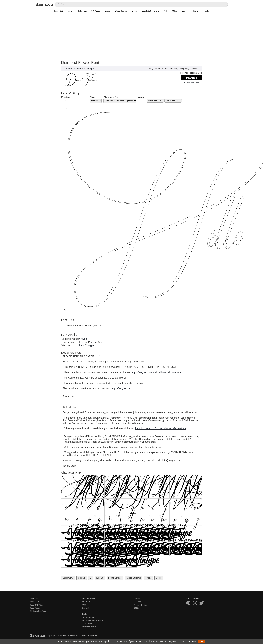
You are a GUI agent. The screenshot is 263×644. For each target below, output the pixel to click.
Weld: (141, 98)
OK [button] (202, 641)
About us (86, 602)
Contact (85, 608)
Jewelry (185, 11)
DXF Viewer (87, 623)
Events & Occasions (150, 11)
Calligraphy (184, 69)
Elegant (100, 578)
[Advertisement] (132, 38)
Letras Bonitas (115, 578)
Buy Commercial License (191, 83)
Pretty (150, 69)
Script (158, 69)
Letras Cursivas (169, 69)
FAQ (84, 605)
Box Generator (89, 617)
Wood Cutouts (121, 11)
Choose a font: (112, 97)
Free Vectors (36, 608)
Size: (93, 97)
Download (191, 78)
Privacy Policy (140, 605)
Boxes (108, 11)
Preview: (66, 97)
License (137, 602)
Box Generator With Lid (93, 620)
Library (196, 11)
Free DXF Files (37, 605)
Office (175, 11)
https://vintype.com (89, 345)
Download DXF (173, 101)
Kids (166, 11)
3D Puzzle (96, 11)
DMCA (137, 608)
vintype (90, 69)
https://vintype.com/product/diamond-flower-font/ (157, 372)
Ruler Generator (89, 626)
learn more (191, 641)
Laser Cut (58, 11)
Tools (70, 11)
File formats (82, 11)
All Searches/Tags (38, 611)
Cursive (194, 69)
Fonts (206, 11)
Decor (134, 11)
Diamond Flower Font (74, 69)
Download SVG (155, 101)
